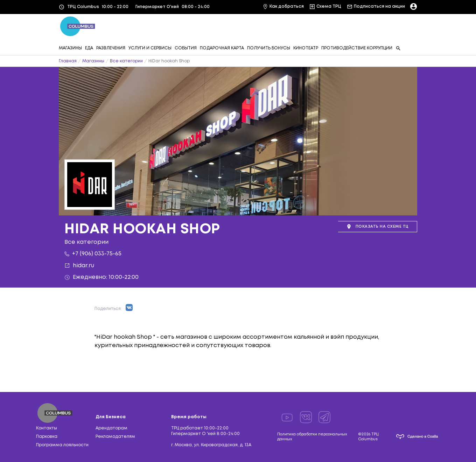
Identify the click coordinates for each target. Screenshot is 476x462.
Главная (68, 61)
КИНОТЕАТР (306, 48)
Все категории (126, 61)
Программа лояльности (62, 445)
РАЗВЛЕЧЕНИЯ (111, 48)
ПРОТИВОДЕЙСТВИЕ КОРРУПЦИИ (357, 48)
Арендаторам (111, 428)
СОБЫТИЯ (186, 48)
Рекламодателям (115, 437)
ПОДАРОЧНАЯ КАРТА (222, 48)
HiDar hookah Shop (169, 61)
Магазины (93, 61)
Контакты (47, 428)
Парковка (47, 437)
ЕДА (89, 48)
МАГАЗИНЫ (70, 48)
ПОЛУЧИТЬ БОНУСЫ (269, 48)
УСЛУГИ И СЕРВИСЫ (150, 48)
